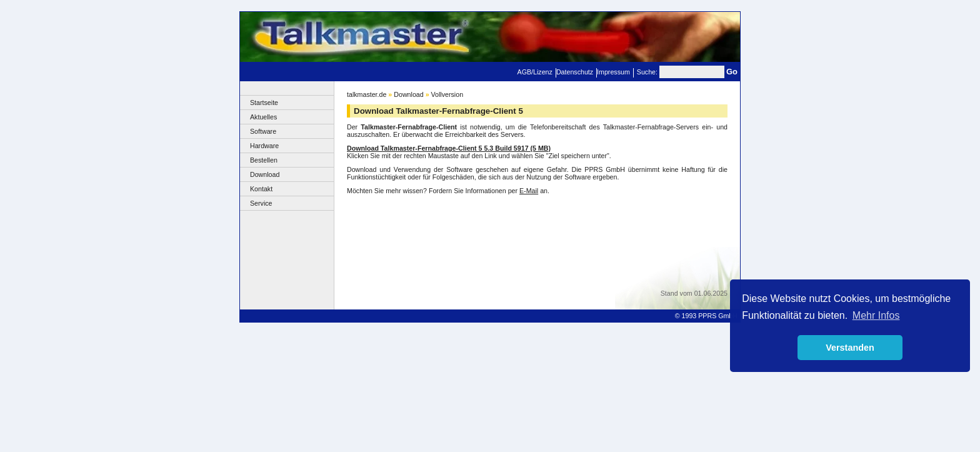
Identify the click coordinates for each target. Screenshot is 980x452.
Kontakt (261, 189)
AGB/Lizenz (535, 72)
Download (265, 174)
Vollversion (447, 94)
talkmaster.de (367, 94)
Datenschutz (575, 72)
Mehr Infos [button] (876, 315)
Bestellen (264, 160)
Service (261, 203)
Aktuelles (263, 117)
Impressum (613, 72)
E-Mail (529, 191)
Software (263, 131)
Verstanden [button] (850, 348)
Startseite (264, 103)
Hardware (264, 146)
